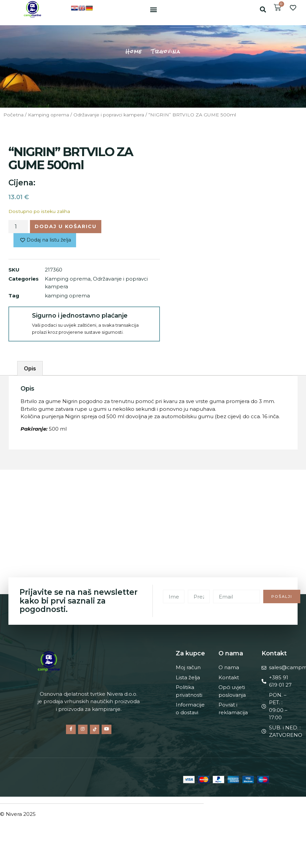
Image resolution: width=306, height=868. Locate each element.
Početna (13, 115)
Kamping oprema (48, 115)
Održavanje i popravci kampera (109, 115)
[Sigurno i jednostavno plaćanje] (20, 319)
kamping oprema (67, 297)
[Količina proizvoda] (18, 227)
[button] (153, 9)
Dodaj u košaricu (67, 227)
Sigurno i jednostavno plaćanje (79, 317)
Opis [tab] (30, 369)
